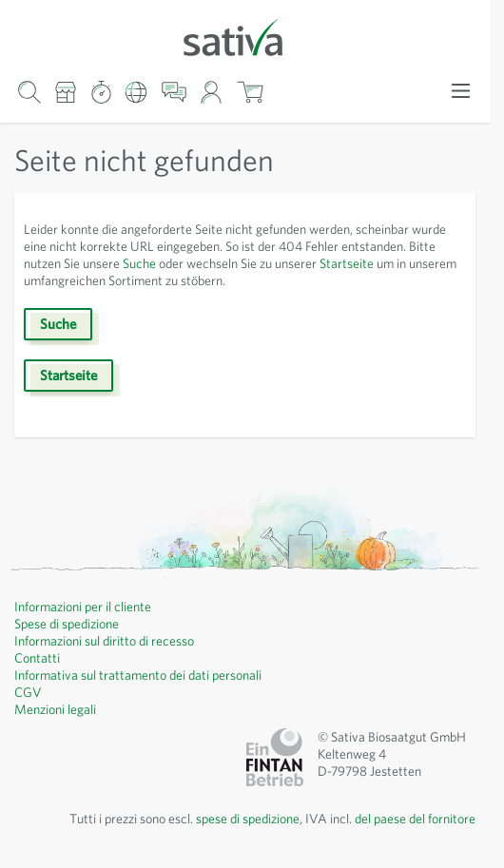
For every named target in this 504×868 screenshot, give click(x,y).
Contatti (37, 658)
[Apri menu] (461, 91)
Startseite (347, 263)
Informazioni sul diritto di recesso (104, 641)
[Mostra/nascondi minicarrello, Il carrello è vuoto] (250, 93)
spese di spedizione (248, 819)
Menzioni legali (55, 709)
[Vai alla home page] (245, 36)
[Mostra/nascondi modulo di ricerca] (29, 93)
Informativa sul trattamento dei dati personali (138, 675)
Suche (139, 263)
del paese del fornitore (415, 819)
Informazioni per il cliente (83, 607)
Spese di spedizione (67, 624)
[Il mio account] (212, 93)
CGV (28, 692)
